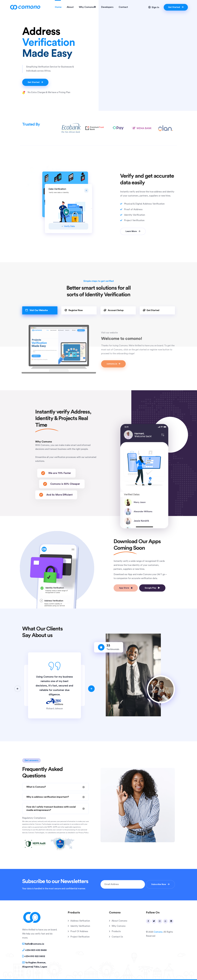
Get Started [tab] (151, 310)
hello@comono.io (33, 944)
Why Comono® (87, 7)
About (70, 7)
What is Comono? (36, 787)
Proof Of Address (79, 931)
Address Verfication (80, 921)
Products (116, 931)
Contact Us (117, 937)
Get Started (176, 7)
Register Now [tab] (74, 310)
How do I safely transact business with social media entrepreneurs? (51, 808)
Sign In (154, 7)
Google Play (152, 588)
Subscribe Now (160, 884)
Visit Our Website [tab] (37, 310)
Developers (107, 7)
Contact (123, 7)
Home (58, 7)
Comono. (158, 932)
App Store (126, 588)
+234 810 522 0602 (34, 956)
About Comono (119, 921)
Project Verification (80, 937)
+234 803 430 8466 (34, 950)
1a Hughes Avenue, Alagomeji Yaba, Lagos (35, 965)
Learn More (133, 231)
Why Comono (119, 926)
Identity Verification (80, 926)
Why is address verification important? (48, 797)
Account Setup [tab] (114, 310)
